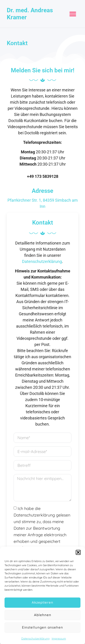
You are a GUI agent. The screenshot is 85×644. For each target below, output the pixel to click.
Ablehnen (43, 618)
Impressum (59, 642)
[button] (78, 556)
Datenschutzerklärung (35, 642)
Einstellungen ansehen (42, 631)
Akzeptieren (42, 606)
